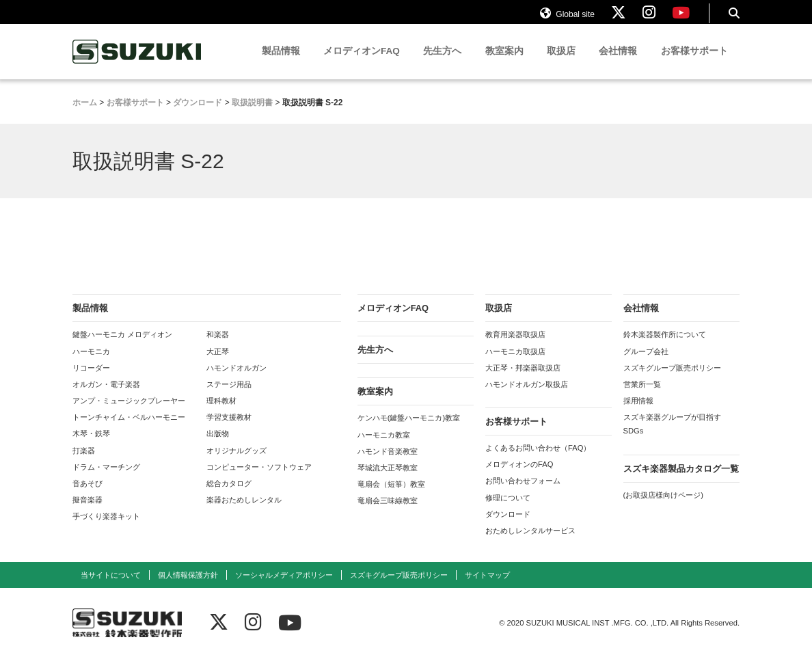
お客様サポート (694, 63)
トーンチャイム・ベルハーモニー (129, 429)
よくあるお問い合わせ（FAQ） (538, 460)
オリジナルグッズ (236, 462)
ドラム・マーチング (106, 479)
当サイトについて (111, 587)
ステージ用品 (229, 397)
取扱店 (561, 63)
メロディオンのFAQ (519, 477)
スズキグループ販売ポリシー (672, 379)
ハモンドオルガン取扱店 (527, 397)
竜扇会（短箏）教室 (391, 496)
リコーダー (91, 379)
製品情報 (281, 63)
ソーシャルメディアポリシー (284, 587)
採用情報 (638, 413)
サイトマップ (487, 587)
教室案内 (504, 63)
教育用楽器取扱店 (515, 347)
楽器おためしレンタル (244, 512)
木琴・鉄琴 (91, 446)
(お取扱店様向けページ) (663, 507)
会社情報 (618, 63)
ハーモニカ (91, 363)
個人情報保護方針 (188, 587)
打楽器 (84, 462)
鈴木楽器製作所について (665, 347)
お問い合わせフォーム (523, 493)
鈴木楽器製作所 (137, 64)
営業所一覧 (642, 397)
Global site (567, 19)
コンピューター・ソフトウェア (259, 479)
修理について (508, 509)
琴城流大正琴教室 (388, 480)
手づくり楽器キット (106, 528)
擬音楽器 (87, 512)
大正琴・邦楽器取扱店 (523, 379)
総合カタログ (229, 496)
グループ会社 (646, 363)
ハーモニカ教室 (384, 446)
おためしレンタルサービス (530, 543)
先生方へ (442, 63)
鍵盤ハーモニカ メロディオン (122, 347)
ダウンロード (508, 526)
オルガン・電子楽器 (106, 397)
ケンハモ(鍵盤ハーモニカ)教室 (409, 430)
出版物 (218, 446)
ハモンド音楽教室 (388, 463)
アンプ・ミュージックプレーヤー (129, 413)
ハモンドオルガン (236, 379)
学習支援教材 (229, 429)
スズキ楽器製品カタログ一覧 (681, 480)
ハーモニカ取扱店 (515, 363)
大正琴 (218, 363)
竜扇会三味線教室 (388, 513)
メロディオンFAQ (362, 63)
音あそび (87, 496)
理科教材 (221, 413)
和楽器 (218, 347)
